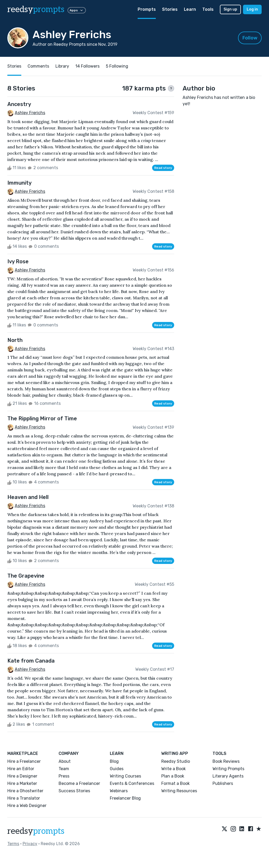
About (65, 761)
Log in (252, 9)
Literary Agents (228, 776)
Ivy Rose (18, 261)
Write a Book (174, 769)
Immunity (19, 183)
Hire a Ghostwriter (25, 791)
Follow (250, 38)
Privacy (30, 844)
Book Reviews (226, 761)
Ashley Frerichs (30, 113)
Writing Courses (125, 776)
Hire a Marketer (22, 783)
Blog (114, 761)
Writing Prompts (228, 769)
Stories (170, 9)
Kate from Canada (31, 661)
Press (64, 776)
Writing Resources (179, 791)
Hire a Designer (22, 776)
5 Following (117, 66)
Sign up (230, 9)
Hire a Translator (24, 798)
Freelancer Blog (125, 798)
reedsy (36, 831)
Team (64, 769)
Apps (77, 10)
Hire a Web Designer (27, 806)
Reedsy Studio (176, 761)
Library (62, 66)
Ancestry (19, 104)
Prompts (147, 9)
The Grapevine (26, 576)
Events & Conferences (132, 783)
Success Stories (74, 791)
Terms (13, 844)
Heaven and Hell (28, 497)
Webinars (119, 791)
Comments (38, 66)
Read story (163, 168)
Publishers (223, 783)
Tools (208, 9)
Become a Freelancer (79, 783)
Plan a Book (173, 776)
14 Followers (87, 66)
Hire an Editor (21, 769)
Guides (117, 769)
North (15, 340)
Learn (190, 9)
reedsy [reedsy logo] (36, 9)
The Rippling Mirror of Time (42, 418)
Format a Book (175, 783)
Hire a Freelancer (24, 761)
